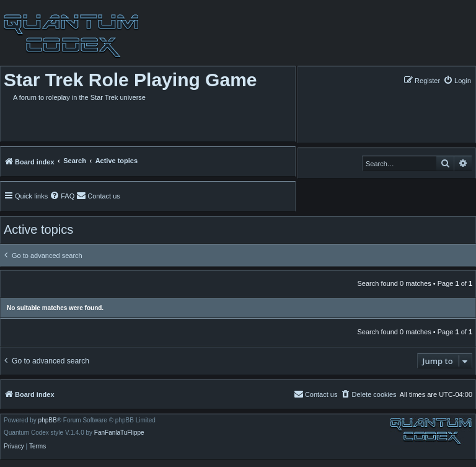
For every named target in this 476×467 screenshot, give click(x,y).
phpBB (48, 420)
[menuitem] (457, 80)
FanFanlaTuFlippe (119, 433)
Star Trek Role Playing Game (130, 80)
